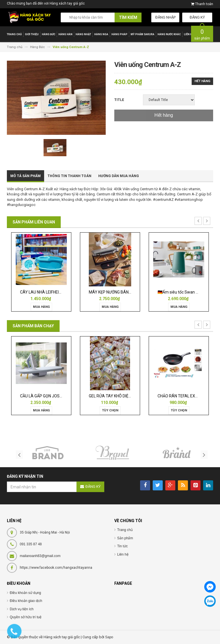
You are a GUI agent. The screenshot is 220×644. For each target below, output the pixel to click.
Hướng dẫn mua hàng (119, 176)
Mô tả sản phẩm (25, 176)
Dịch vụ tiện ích (22, 609)
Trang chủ (125, 530)
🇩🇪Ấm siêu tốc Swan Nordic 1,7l (186, 292)
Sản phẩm (125, 538)
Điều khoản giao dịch (26, 601)
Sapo (109, 637)
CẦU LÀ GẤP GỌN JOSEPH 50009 (50, 396)
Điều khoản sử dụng (25, 593)
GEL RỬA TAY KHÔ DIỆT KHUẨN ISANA (123, 396)
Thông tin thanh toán (69, 176)
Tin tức (122, 546)
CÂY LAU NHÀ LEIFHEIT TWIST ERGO (53, 292)
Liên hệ (123, 554)
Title (119, 100)
